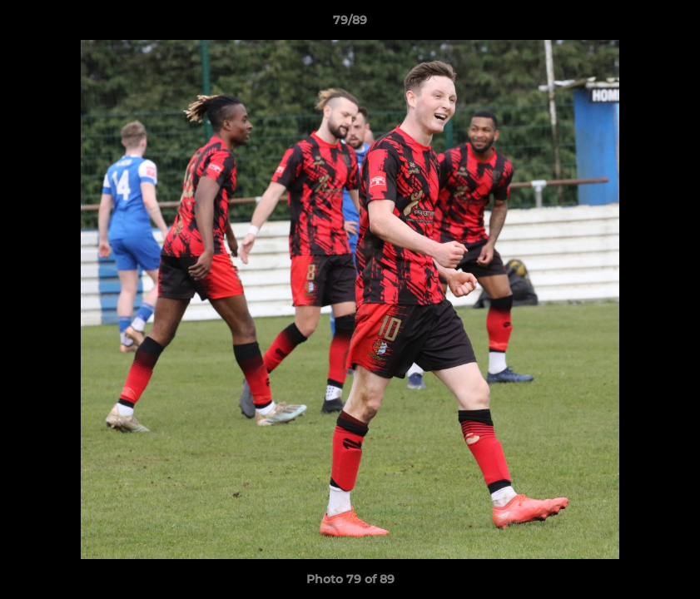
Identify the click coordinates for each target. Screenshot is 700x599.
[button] (670, 24)
